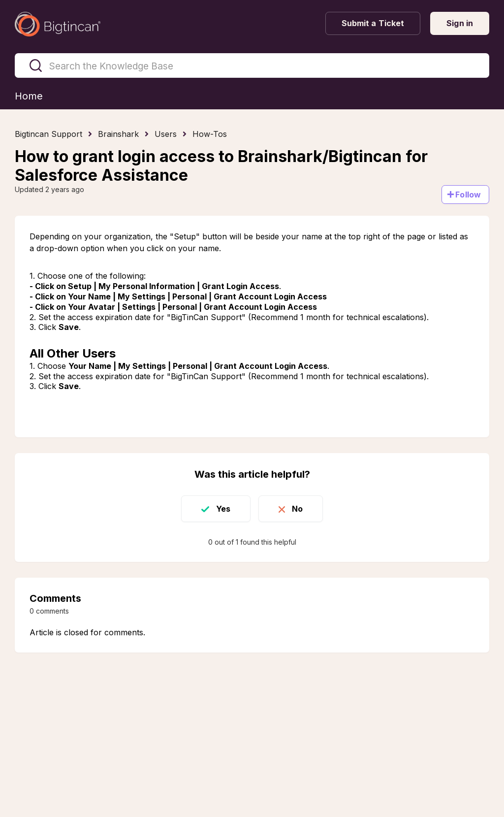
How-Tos (210, 134)
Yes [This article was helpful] (223, 509)
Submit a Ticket (373, 23)
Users (166, 134)
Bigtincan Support (48, 134)
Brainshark (118, 134)
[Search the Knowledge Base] (252, 65)
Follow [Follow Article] (468, 195)
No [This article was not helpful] (297, 509)
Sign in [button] (460, 23)
